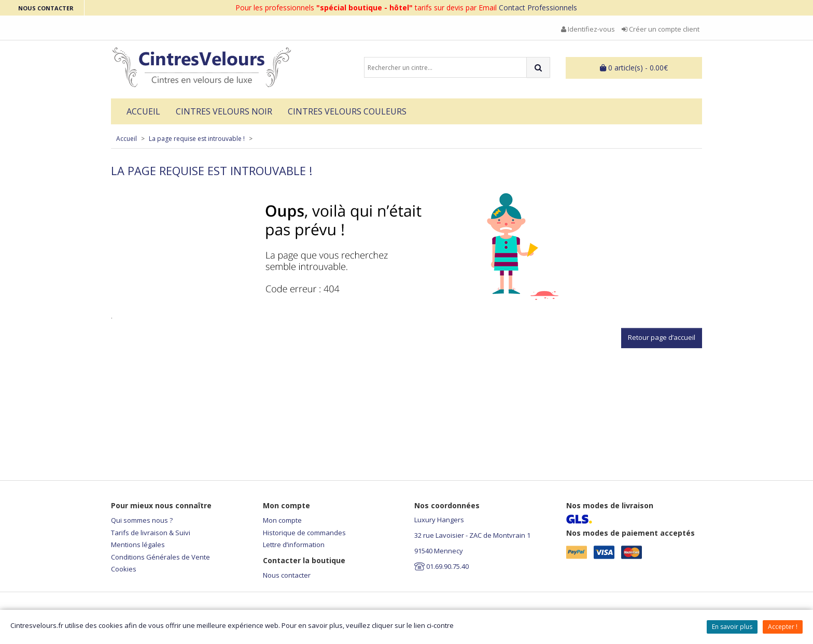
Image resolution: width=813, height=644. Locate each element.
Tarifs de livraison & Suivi (151, 533)
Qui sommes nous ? (142, 520)
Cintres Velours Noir (224, 111)
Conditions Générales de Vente (160, 557)
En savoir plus (732, 627)
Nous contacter (287, 575)
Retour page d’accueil (662, 337)
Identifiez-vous (588, 29)
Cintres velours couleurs (347, 111)
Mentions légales (138, 545)
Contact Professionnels (538, 8)
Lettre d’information (294, 545)
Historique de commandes (304, 533)
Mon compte (282, 520)
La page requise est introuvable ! (197, 139)
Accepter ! (783, 627)
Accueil (143, 111)
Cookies (124, 569)
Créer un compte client (661, 29)
